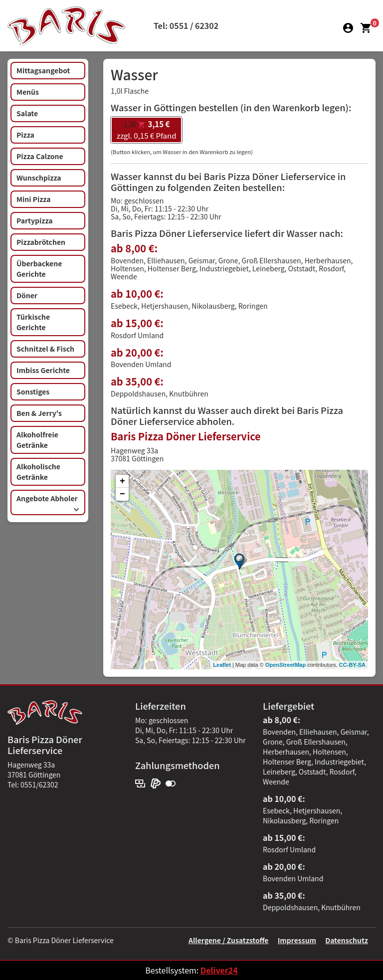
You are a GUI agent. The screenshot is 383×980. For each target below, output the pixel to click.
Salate (27, 113)
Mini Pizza (33, 199)
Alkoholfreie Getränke (37, 440)
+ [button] (122, 481)
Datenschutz (347, 940)
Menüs (28, 92)
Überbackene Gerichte (39, 269)
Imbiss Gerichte (43, 370)
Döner (27, 295)
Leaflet (222, 665)
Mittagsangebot (43, 70)
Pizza (25, 135)
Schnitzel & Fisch (45, 349)
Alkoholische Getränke (38, 472)
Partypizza (35, 220)
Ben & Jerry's (39, 413)
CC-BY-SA (352, 665)
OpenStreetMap (286, 665)
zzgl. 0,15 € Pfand (146, 130)
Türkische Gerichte (33, 322)
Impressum (297, 940)
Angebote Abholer (48, 502)
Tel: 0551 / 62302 (186, 25)
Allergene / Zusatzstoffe (229, 940)
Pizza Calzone (40, 156)
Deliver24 (219, 970)
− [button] (122, 494)
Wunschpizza (39, 178)
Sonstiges (33, 392)
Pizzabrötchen (41, 242)
